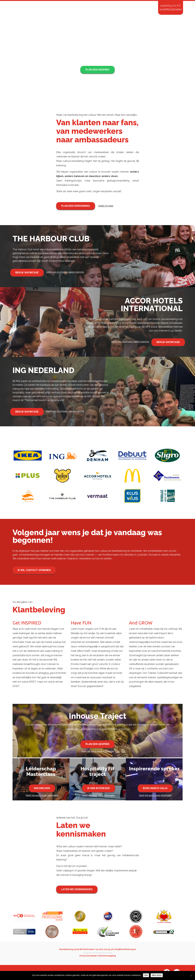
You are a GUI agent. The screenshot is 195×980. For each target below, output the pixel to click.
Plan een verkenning (76, 206)
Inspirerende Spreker (142, 11)
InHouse (85, 11)
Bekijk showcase (27, 273)
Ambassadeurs (74, 7)
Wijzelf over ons (91, 7)
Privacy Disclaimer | (89, 956)
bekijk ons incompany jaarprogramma (65, 272)
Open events (99, 11)
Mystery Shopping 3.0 (119, 11)
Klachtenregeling (107, 956)
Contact (148, 7)
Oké (146, 975)
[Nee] (191, 976)
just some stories (108, 7)
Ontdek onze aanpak (97, 77)
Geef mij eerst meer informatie (98, 751)
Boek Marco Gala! (155, 788)
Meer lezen (157, 975)
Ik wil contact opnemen (34, 570)
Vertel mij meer (106, 206)
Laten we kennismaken (77, 889)
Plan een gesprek (97, 70)
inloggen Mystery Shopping (130, 7)
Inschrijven (42, 788)
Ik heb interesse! (99, 788)
